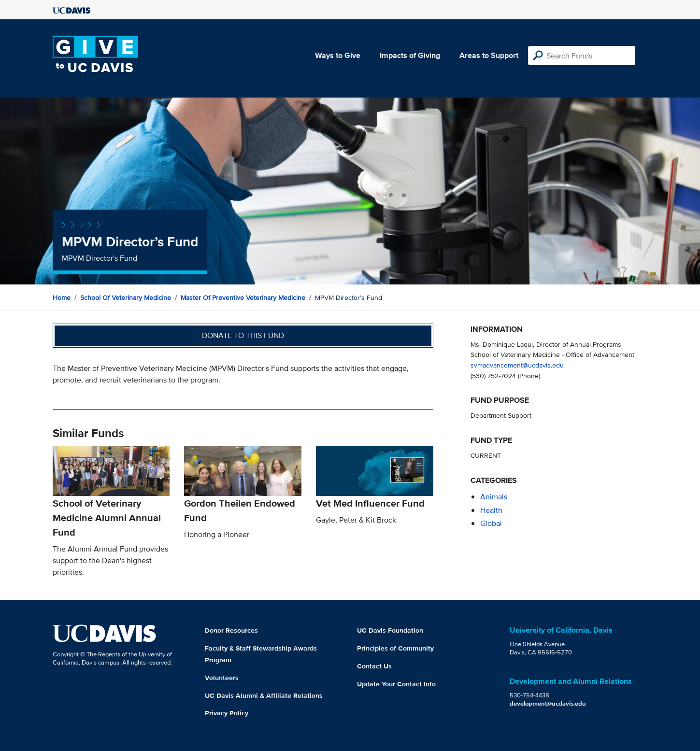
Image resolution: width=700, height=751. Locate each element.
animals (494, 497)
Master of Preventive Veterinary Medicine (243, 298)
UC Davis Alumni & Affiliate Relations (264, 695)
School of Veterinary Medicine (126, 298)
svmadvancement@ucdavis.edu (517, 365)
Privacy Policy (227, 713)
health (491, 510)
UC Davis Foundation (390, 630)
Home (62, 298)
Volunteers (222, 678)
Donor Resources (231, 630)
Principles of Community (395, 648)
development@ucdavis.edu (548, 703)
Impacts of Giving (410, 55)
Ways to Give (338, 55)
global (491, 523)
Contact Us (374, 666)
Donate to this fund (243, 335)
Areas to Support (489, 55)
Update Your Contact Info (396, 684)
